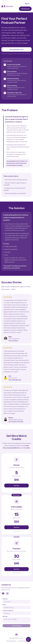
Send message (16, 626)
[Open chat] (28, 639)
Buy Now (17, 486)
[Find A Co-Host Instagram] (7, 593)
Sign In (27, 4)
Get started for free (16, 49)
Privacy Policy (22, 641)
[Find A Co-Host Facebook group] (3, 593)
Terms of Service (12, 641)
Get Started (25, 9)
